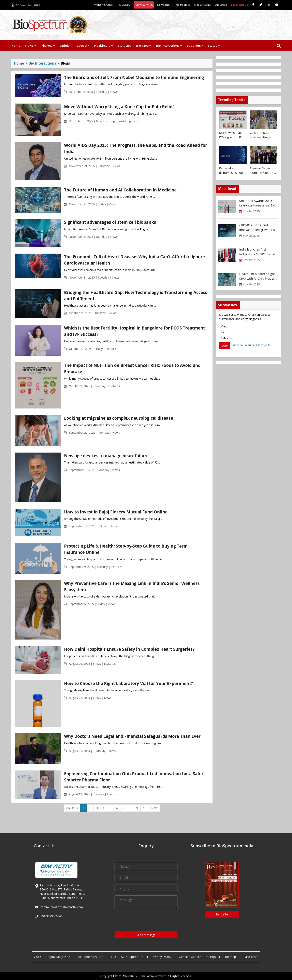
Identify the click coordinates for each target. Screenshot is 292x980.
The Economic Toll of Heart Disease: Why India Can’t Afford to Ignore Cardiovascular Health (135, 260)
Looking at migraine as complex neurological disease (119, 418)
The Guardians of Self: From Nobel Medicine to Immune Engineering (134, 77)
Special (82, 46)
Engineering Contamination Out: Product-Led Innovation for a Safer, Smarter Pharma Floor (134, 777)
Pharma (47, 46)
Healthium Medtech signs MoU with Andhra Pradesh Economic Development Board (258, 276)
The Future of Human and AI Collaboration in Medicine (120, 190)
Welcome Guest (105, 5)
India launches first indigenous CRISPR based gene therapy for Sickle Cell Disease (258, 252)
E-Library (125, 5)
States (213, 46)
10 (145, 808)
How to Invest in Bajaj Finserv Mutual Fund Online (116, 512)
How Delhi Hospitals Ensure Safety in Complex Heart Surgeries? (129, 649)
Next (154, 808)
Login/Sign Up (239, 5)
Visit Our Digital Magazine (52, 957)
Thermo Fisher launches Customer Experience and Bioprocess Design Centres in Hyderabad (264, 171)
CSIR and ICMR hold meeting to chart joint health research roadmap (263, 135)
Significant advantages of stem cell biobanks (110, 222)
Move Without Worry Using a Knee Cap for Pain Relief (119, 107)
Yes (223, 326)
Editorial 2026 (144, 5)
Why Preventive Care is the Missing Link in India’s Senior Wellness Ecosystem (132, 586)
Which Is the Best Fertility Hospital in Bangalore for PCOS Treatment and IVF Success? (135, 331)
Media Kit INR (202, 5)
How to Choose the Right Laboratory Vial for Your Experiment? (129, 683)
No (223, 332)
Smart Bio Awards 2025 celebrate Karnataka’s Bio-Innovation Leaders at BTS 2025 (258, 203)
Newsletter (164, 5)
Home (16, 46)
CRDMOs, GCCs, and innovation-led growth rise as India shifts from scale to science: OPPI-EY (259, 227)
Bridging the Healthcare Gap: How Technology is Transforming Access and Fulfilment (136, 296)
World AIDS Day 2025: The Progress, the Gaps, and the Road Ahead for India (136, 148)
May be (225, 338)
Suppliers (194, 46)
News (29, 46)
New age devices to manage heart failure (106, 456)
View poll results (243, 345)
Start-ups (125, 46)
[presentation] (145, 920)
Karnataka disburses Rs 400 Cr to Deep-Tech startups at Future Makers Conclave (232, 171)
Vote (225, 345)
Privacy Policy (161, 957)
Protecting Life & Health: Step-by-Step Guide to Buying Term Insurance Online (126, 549)
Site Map (230, 957)
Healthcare (102, 46)
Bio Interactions (168, 46)
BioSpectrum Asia (91, 957)
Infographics (182, 5)
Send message (146, 935)
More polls (263, 345)
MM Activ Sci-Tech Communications (145, 976)
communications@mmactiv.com (61, 907)
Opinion (66, 46)
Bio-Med (142, 46)
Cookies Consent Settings (197, 957)
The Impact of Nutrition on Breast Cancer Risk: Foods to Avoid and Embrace (132, 368)
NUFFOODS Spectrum (127, 957)
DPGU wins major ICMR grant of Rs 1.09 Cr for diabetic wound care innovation (232, 135)
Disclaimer (251, 957)
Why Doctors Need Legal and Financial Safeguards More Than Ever (132, 736)
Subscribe (221, 5)
